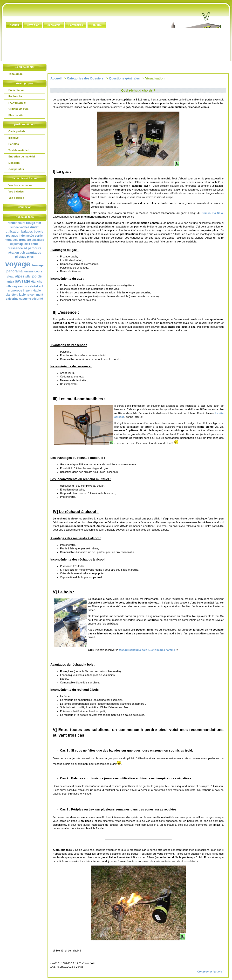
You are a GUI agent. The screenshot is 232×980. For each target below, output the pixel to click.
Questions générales (124, 78)
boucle (38, 232)
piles (30, 257)
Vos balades (16, 192)
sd (25, 248)
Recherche (15, 96)
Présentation (17, 90)
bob (22, 253)
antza (10, 282)
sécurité (37, 299)
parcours (34, 248)
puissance (15, 248)
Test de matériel (18, 150)
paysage (22, 281)
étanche (37, 282)
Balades (14, 138)
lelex (27, 244)
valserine (12, 299)
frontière (25, 240)
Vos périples (16, 198)
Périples (14, 144)
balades (27, 231)
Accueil (56, 78)
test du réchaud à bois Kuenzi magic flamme (147, 650)
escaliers (38, 240)
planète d (12, 295)
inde (22, 236)
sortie (39, 236)
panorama (15, 271)
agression (20, 286)
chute (35, 244)
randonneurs (17, 223)
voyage (17, 264)
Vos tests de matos (20, 185)
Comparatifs (16, 169)
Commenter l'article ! (210, 972)
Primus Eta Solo (212, 213)
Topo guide (15, 74)
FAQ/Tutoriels (17, 103)
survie (14, 227)
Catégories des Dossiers (85, 78)
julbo (9, 286)
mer (38, 223)
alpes (20, 276)
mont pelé (11, 240)
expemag (16, 244)
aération (13, 253)
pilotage (21, 257)
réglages (12, 236)
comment (37, 295)
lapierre (24, 295)
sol (41, 286)
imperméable (32, 291)
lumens (28, 271)
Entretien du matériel (22, 156)
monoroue (15, 291)
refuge (31, 223)
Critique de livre (18, 109)
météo (30, 236)
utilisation (13, 231)
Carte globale (17, 131)
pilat (28, 277)
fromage (38, 265)
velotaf (33, 286)
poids (37, 276)
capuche (25, 299)
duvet (34, 227)
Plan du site (16, 115)
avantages (34, 252)
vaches (24, 227)
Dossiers (14, 163)
